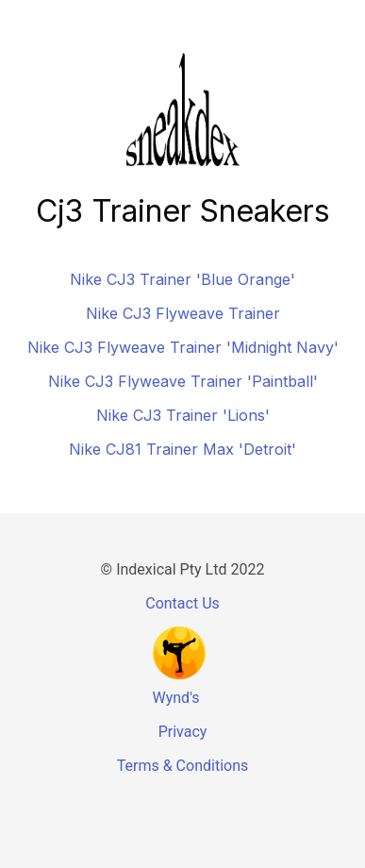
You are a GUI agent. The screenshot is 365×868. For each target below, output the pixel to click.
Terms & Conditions (183, 766)
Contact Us (182, 603)
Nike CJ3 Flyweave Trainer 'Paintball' (183, 381)
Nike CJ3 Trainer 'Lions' (183, 415)
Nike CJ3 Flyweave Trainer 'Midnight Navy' (183, 347)
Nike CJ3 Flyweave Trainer (183, 313)
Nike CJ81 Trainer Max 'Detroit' (182, 449)
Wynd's (176, 698)
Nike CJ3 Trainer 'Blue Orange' (182, 279)
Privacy (183, 732)
